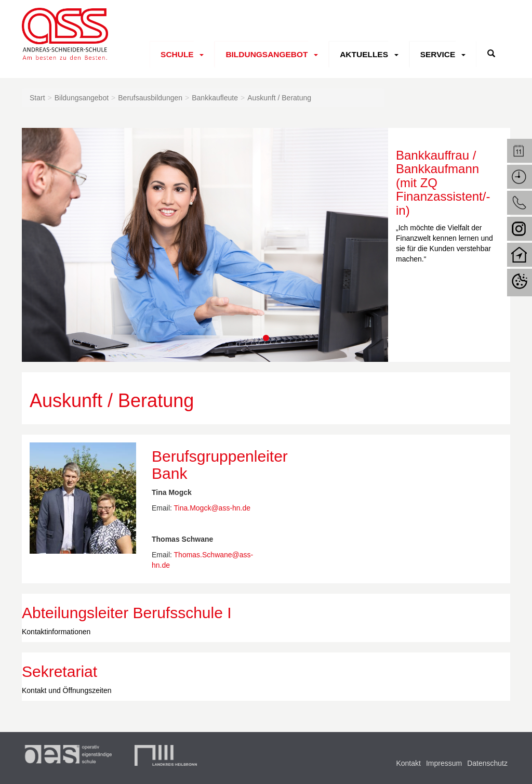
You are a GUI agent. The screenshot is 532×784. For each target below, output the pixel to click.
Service (436, 54)
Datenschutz (487, 763)
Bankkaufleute (215, 98)
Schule (177, 54)
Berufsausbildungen (150, 98)
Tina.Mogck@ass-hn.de (212, 508)
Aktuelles (362, 54)
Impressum (444, 763)
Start (37, 98)
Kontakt (408, 763)
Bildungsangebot (266, 54)
